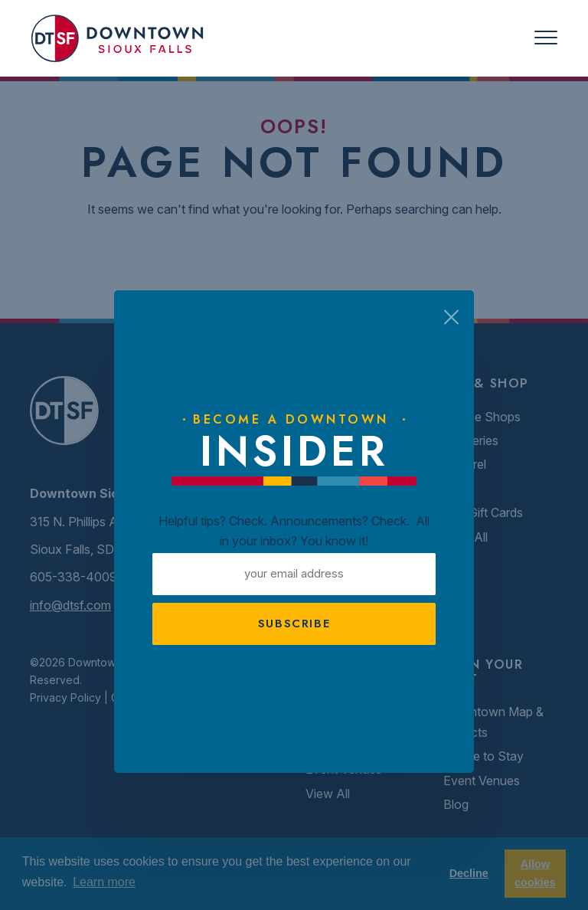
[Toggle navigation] (546, 38)
